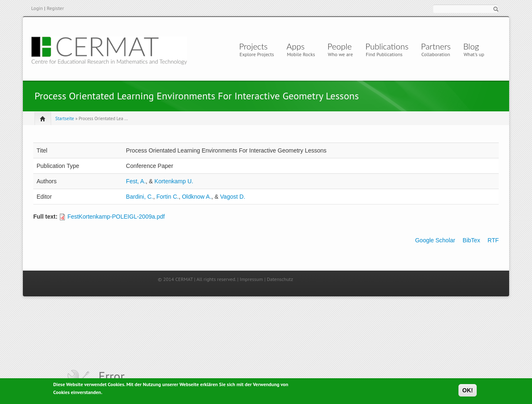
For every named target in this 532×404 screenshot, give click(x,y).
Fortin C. (167, 197)
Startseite (65, 118)
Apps (298, 46)
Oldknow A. (197, 197)
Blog (471, 46)
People (340, 46)
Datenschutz (280, 279)
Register (55, 8)
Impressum (251, 279)
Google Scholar (435, 240)
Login (37, 8)
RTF (493, 240)
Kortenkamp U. (174, 181)
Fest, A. (136, 181)
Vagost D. (233, 197)
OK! (468, 392)
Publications (387, 46)
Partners (436, 46)
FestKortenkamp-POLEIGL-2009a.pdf (116, 217)
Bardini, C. (139, 197)
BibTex (471, 240)
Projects (253, 46)
